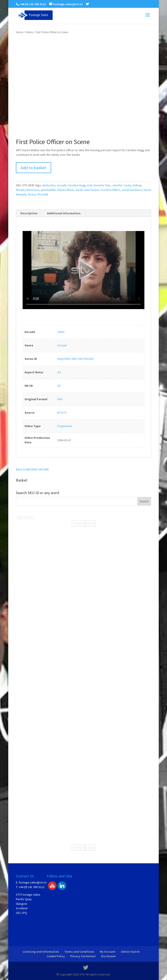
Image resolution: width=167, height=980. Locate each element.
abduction (49, 185)
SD (59, 386)
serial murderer (132, 190)
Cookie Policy (56, 956)
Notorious (33, 190)
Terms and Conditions (79, 952)
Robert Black (66, 190)
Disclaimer (108, 956)
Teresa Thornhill (38, 194)
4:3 (59, 372)
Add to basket (33, 168)
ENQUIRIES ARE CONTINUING (75, 359)
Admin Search (130, 952)
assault (61, 185)
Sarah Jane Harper (87, 190)
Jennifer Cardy (122, 185)
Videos (29, 32)
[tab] (29, 213)
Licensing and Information (41, 952)
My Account (108, 952)
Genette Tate (102, 185)
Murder (20, 190)
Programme (65, 426)
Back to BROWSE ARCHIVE (32, 469)
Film (60, 399)
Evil (90, 185)
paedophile (48, 190)
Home (19, 32)
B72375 (62, 413)
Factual (62, 345)
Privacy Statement (83, 956)
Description (29, 213)
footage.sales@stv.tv (33, 882)
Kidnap (137, 185)
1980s (61, 332)
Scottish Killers (110, 190)
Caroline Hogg (77, 185)
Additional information (64, 213)
